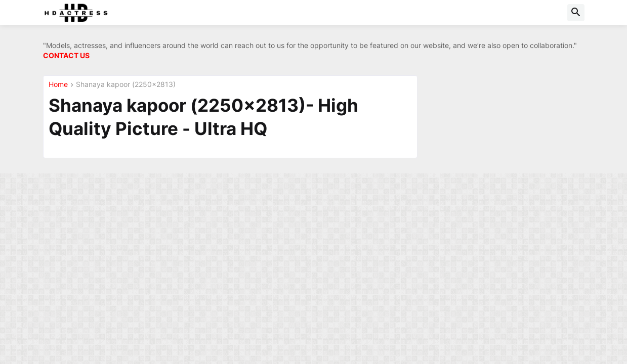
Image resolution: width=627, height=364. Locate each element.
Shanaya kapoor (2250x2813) (126, 85)
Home (58, 85)
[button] (576, 13)
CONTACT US (66, 55)
